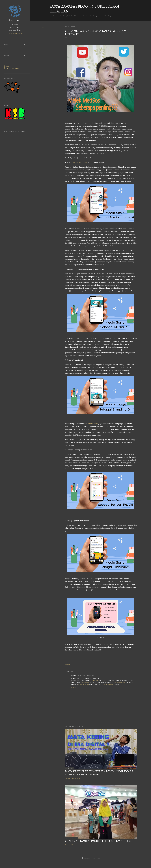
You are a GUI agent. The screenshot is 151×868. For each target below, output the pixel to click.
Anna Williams (96, 862)
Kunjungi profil (15, 34)
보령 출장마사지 (108, 684)
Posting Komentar (77, 778)
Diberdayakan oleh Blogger (90, 858)
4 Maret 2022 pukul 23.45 (86, 675)
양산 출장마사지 (120, 682)
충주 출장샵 (86, 682)
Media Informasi (80, 162)
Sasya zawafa (15, 20)
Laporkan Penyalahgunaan (11, 67)
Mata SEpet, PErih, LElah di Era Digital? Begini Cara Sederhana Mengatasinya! (99, 773)
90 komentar (76, 845)
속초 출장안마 (94, 680)
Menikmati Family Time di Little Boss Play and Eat (98, 841)
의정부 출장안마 (83, 684)
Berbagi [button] (45, 27)
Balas (74, 688)
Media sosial (93, 424)
